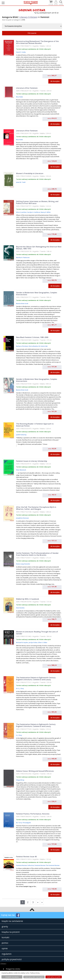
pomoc (5, 943)
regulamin (7, 954)
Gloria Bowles (33, 346)
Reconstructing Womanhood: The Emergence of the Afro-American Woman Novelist (37, 42)
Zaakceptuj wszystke (54, 977)
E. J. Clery (19, 735)
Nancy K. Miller (46, 212)
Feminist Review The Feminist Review (47, 865)
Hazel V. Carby (21, 52)
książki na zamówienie (12, 921)
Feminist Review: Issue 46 (26, 857)
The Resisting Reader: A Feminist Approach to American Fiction (35, 425)
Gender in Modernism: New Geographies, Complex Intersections (37, 294)
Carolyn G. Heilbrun (33, 212)
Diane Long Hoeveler (23, 564)
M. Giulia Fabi (43, 346)
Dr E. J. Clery (20, 688)
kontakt (6, 937)
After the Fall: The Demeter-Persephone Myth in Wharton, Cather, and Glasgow (36, 508)
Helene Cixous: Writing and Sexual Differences (35, 771)
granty (5, 927)
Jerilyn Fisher (33, 642)
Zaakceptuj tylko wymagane (34, 977)
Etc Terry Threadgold (23, 823)
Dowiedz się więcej (12, 977)
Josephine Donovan (22, 518)
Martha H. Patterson (23, 257)
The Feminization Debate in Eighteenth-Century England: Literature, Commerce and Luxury (36, 679)
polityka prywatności (12, 959)
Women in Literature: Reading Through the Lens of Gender (37, 633)
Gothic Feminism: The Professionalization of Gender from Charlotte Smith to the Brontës (37, 554)
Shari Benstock (21, 470)
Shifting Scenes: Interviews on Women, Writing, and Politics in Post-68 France (37, 202)
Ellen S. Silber (43, 642)
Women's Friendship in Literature (30, 173)
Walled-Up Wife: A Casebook (28, 599)
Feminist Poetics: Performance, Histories (33, 814)
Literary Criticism (28, 17)
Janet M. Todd (21, 182)
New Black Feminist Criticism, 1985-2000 (32, 337)
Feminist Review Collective (25, 865)
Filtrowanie (32, 33)
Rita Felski (19, 97)
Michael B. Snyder (22, 642)
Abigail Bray (20, 780)
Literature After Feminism (27, 88)
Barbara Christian (22, 346)
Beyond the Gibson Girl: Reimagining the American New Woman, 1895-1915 (39, 248)
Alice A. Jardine (21, 212)
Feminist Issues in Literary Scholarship (32, 461)
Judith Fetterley (21, 435)
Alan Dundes (20, 608)
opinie (5, 948)
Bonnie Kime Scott (22, 303)
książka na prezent (11, 932)
